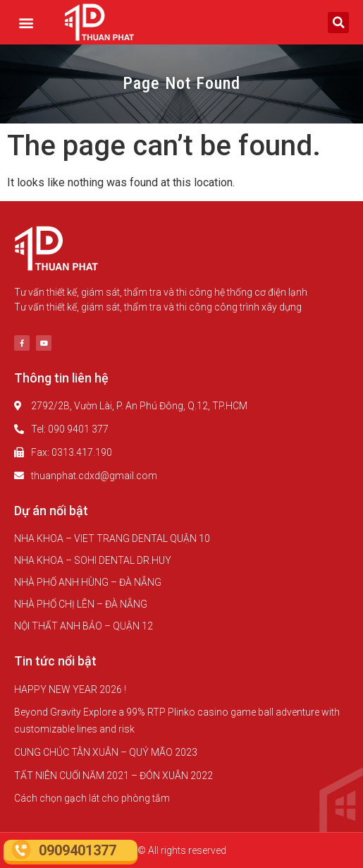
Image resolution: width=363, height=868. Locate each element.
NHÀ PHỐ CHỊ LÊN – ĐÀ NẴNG (81, 604)
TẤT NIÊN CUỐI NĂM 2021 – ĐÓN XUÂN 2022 (113, 776)
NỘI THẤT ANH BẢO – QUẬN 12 (84, 626)
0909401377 (78, 850)
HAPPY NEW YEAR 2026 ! (70, 689)
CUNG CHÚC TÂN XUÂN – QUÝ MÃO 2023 (106, 752)
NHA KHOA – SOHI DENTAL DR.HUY (93, 560)
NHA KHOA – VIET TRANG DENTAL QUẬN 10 (112, 538)
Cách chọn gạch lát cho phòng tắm (92, 798)
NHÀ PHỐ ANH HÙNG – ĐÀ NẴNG (88, 582)
